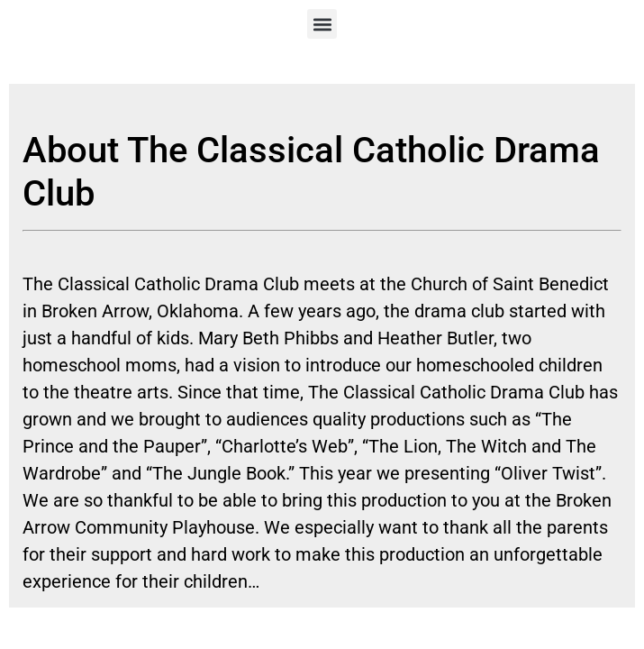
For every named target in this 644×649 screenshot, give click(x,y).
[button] (322, 24)
